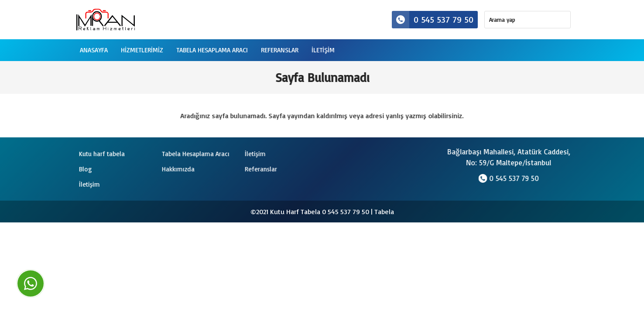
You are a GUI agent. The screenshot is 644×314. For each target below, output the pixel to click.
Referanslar (280, 50)
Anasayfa (94, 50)
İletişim (254, 154)
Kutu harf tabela (101, 154)
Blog (84, 169)
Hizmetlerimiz (142, 50)
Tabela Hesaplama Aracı (212, 50)
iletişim (323, 50)
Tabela (384, 212)
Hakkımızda (177, 169)
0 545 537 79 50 (433, 20)
